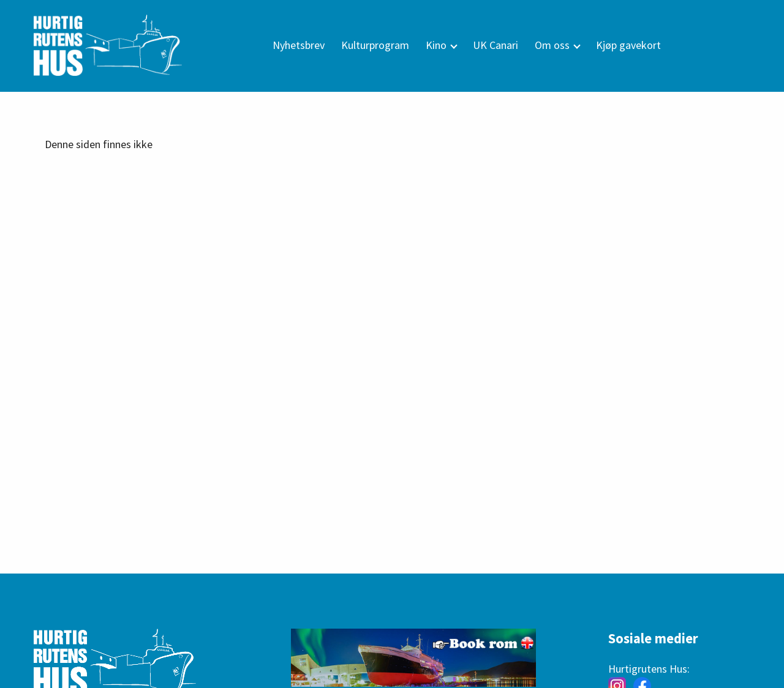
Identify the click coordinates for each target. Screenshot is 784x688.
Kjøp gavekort (628, 45)
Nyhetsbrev (299, 45)
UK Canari (496, 45)
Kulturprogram (375, 45)
